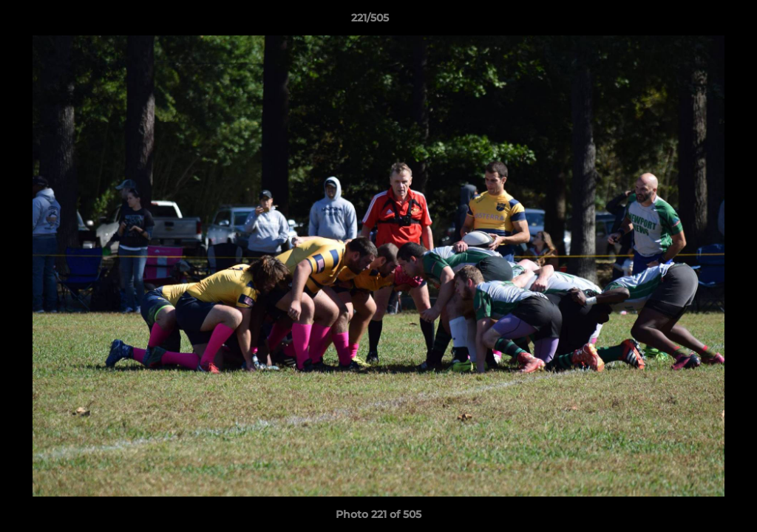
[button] (695, 21)
